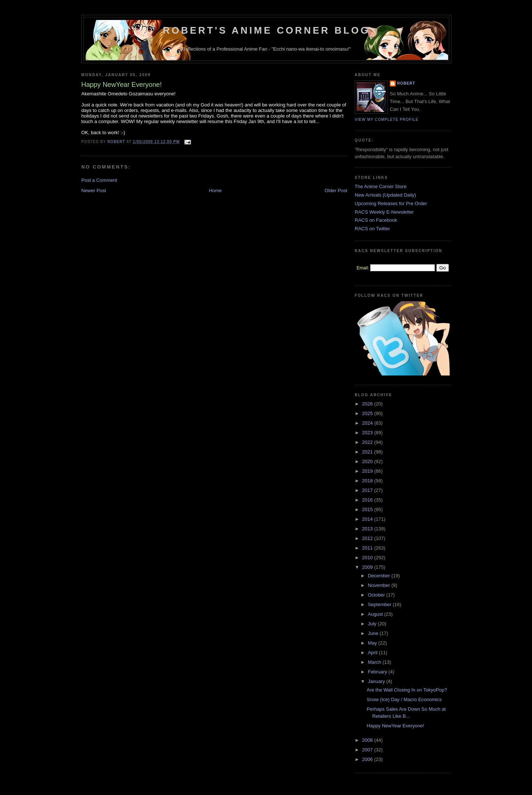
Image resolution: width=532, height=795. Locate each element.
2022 (368, 442)
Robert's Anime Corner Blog (267, 30)
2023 (368, 433)
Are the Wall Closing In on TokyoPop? (407, 690)
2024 (368, 423)
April (374, 653)
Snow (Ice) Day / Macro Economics (404, 699)
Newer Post (94, 191)
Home (216, 191)
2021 (368, 452)
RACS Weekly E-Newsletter (384, 212)
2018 (368, 481)
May (373, 643)
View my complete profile (387, 120)
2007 (368, 750)
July (373, 624)
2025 (368, 413)
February (378, 672)
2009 (368, 567)
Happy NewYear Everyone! (395, 726)
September (380, 604)
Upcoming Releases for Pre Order (391, 203)
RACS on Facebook (376, 220)
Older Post (336, 191)
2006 (368, 759)
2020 (368, 461)
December (380, 576)
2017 (368, 490)
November (380, 585)
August (376, 614)
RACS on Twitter (372, 229)
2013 (368, 529)
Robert (406, 83)
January (377, 681)
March (375, 662)
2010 (368, 558)
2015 (368, 509)
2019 (368, 471)
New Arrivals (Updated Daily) (385, 195)
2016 (368, 500)
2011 (368, 548)
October (377, 595)
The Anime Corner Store (381, 186)
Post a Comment (99, 180)
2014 (368, 519)
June (374, 633)
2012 (368, 538)
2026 (368, 404)
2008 (368, 740)
